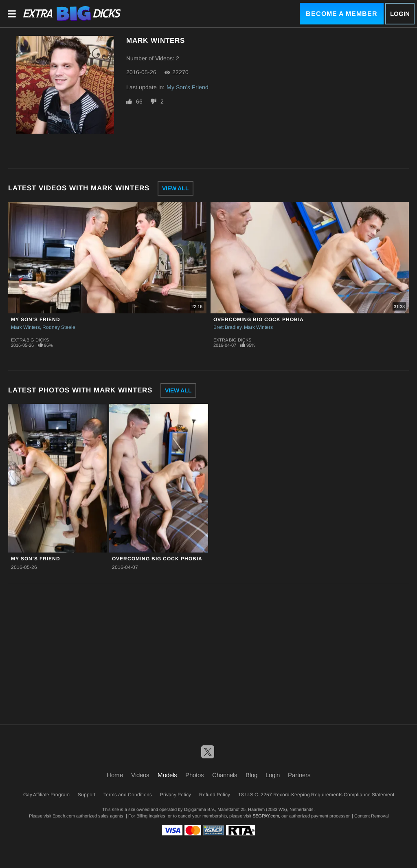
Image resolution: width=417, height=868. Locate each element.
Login (400, 14)
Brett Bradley (227, 327)
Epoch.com (64, 816)
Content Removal (371, 816)
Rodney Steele (59, 327)
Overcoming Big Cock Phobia (259, 319)
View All (176, 188)
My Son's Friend (188, 87)
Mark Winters (25, 327)
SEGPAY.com (266, 816)
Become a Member (342, 14)
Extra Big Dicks (30, 340)
